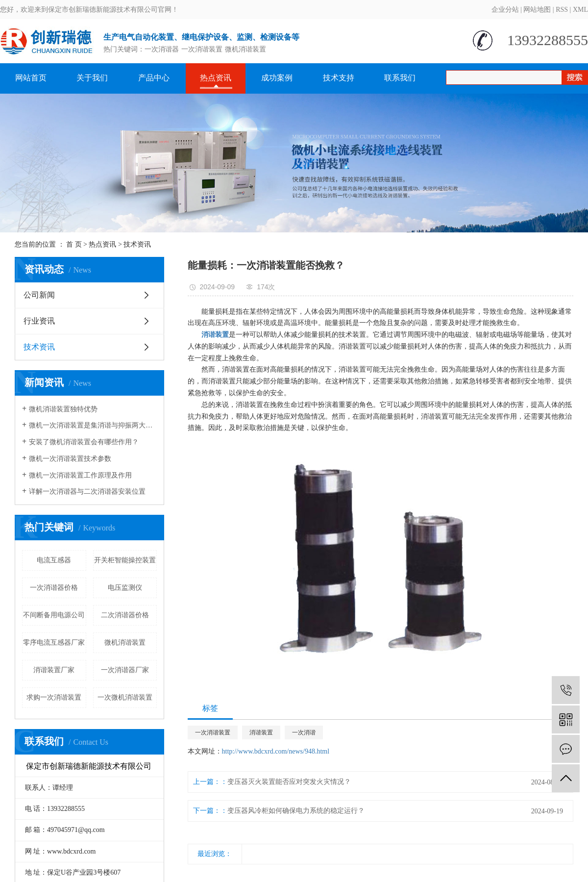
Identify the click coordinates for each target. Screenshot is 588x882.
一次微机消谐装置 (125, 697)
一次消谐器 (162, 49)
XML (580, 10)
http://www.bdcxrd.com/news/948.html (276, 751)
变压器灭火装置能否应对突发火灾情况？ (289, 782)
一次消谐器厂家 (125, 670)
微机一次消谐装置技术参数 (70, 459)
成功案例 (277, 78)
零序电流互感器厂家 (54, 643)
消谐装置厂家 (54, 670)
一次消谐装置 (202, 49)
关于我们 (92, 78)
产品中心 (154, 78)
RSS (562, 10)
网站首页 (31, 78)
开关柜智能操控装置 (125, 560)
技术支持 (339, 78)
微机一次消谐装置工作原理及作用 (80, 475)
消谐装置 (261, 732)
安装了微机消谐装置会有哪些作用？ (84, 442)
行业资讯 (39, 321)
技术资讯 (137, 244)
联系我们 (400, 78)
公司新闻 (39, 295)
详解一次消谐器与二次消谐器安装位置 (87, 491)
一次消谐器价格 (54, 588)
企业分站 (505, 10)
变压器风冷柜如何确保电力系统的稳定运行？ (296, 811)
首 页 (74, 244)
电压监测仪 (125, 588)
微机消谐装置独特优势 (63, 409)
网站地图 (537, 10)
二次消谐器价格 (125, 615)
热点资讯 (216, 78)
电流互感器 (54, 560)
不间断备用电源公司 (54, 615)
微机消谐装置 (245, 49)
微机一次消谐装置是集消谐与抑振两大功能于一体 (93, 425)
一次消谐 (304, 732)
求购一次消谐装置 (54, 697)
